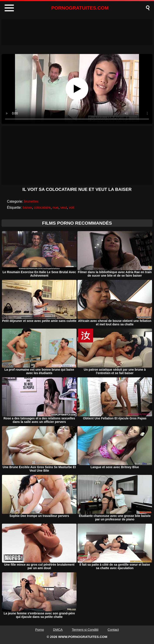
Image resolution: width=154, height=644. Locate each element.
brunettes (31, 201)
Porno (40, 630)
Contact (113, 630)
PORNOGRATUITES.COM (80, 8)
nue (56, 208)
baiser (27, 208)
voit (72, 208)
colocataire (42, 208)
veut (64, 208)
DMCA (58, 630)
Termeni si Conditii (85, 630)
